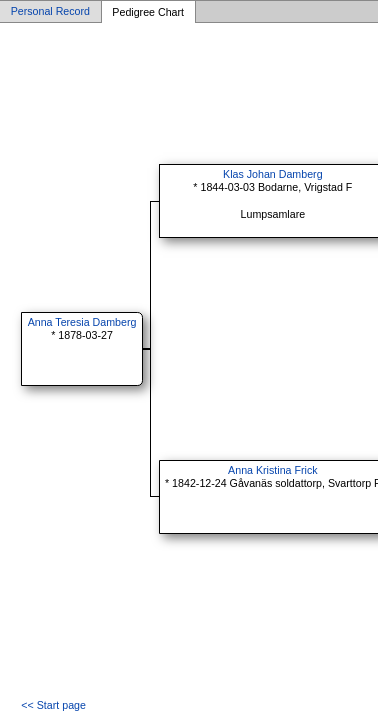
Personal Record (50, 12)
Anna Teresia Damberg (82, 322)
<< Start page (53, 705)
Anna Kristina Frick (272, 470)
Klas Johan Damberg (273, 174)
